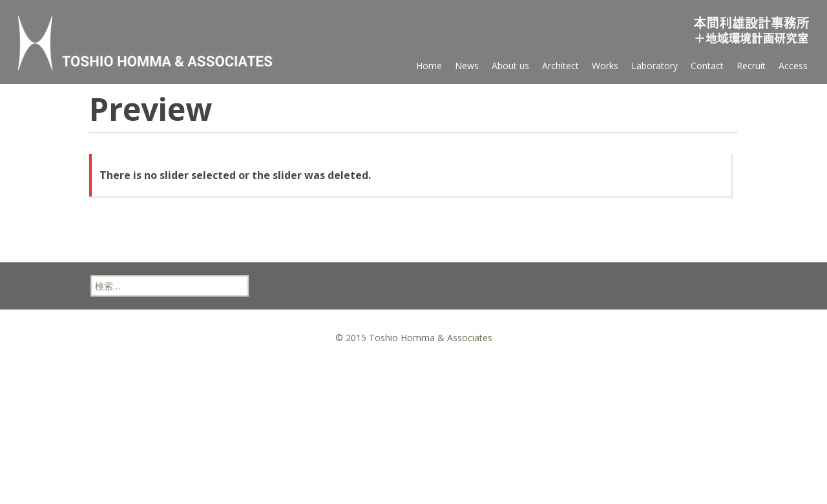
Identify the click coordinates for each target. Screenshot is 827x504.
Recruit (751, 66)
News (467, 66)
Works (605, 66)
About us (510, 66)
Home (429, 66)
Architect (560, 66)
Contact (707, 66)
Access (793, 66)
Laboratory (654, 66)
